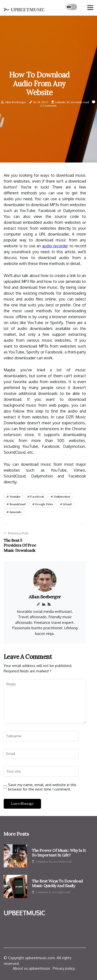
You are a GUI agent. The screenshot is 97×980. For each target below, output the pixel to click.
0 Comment (48, 106)
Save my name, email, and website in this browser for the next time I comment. (42, 787)
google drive (44, 504)
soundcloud (18, 504)
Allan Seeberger (15, 102)
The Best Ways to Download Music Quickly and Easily (57, 883)
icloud (67, 504)
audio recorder (55, 246)
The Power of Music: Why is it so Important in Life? (59, 853)
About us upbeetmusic (32, 968)
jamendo (16, 512)
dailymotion (62, 496)
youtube (15, 496)
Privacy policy (64, 968)
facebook (37, 496)
